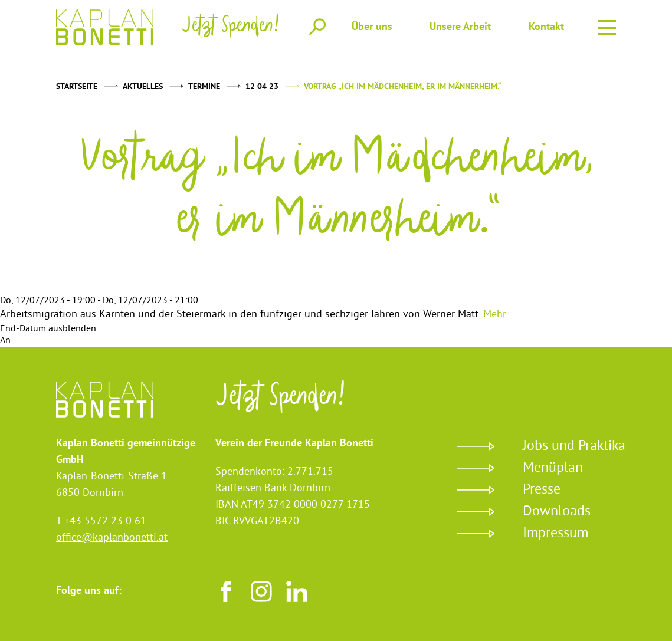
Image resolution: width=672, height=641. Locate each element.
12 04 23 (262, 87)
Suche (317, 27)
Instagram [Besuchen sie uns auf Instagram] (261, 591)
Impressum (555, 534)
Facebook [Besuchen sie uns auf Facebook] (226, 591)
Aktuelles (143, 87)
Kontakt (546, 27)
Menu (607, 26)
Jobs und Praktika (574, 446)
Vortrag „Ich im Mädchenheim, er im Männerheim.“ (403, 87)
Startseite (77, 87)
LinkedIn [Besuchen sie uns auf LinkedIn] (297, 591)
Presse (542, 490)
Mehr (495, 315)
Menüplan (553, 468)
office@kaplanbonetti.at (112, 538)
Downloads (557, 512)
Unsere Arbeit (460, 27)
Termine (204, 87)
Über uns (372, 27)
